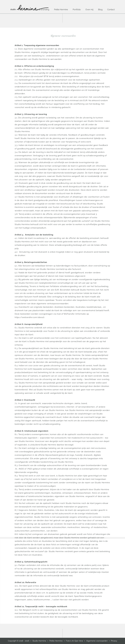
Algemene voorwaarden (97, 641)
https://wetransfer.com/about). (30, 317)
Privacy (114, 641)
